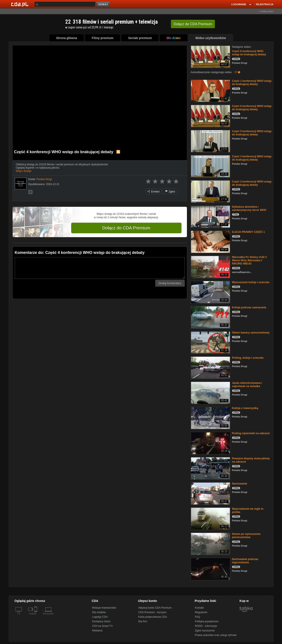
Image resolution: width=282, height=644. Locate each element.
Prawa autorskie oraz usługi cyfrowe (216, 635)
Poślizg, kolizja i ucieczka (248, 358)
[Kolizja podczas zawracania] (210, 317)
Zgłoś (170, 192)
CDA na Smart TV (102, 626)
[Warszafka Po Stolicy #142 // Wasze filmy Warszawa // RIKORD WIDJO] (210, 267)
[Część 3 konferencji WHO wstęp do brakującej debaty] (210, 166)
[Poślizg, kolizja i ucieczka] (210, 367)
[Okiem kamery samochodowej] (210, 342)
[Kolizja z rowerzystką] (210, 418)
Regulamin (201, 612)
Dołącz (193, 24)
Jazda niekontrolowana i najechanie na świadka (247, 385)
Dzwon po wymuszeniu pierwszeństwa (246, 536)
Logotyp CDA (100, 617)
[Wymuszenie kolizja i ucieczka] (210, 292)
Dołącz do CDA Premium (126, 228)
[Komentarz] (100, 268)
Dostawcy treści (101, 621)
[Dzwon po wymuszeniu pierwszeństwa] (210, 543)
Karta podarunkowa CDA (153, 617)
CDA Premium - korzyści (152, 612)
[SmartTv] (36, 616)
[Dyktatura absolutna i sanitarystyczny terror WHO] (210, 216)
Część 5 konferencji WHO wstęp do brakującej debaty (252, 133)
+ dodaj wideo (266, 11)
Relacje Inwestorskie (104, 608)
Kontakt (199, 608)
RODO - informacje (206, 626)
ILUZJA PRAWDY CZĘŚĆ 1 (248, 232)
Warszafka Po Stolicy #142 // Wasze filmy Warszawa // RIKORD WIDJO (249, 260)
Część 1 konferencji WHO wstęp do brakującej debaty (252, 83)
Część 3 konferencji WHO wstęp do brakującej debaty (252, 158)
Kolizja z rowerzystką (245, 408)
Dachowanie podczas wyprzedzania (245, 561)
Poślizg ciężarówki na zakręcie (251, 433)
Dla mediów (99, 612)
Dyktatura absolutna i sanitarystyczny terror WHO (249, 208)
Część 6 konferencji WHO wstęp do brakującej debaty (249, 53)
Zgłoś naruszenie (205, 631)
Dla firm (143, 621)
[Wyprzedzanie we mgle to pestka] (210, 518)
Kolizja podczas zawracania (249, 307)
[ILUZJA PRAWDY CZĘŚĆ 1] (210, 241)
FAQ (198, 617)
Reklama (97, 631)
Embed (153, 192)
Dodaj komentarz (170, 283)
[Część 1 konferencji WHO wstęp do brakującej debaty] (210, 90)
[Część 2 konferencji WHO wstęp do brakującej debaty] (210, 191)
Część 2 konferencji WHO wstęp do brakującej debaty (252, 183)
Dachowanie (240, 484)
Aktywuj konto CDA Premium (155, 608)
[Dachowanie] (210, 493)
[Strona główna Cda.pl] (20, 4)
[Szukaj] (65, 4)
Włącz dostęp (24, 171)
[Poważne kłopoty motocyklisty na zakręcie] (210, 468)
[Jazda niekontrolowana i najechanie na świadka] (210, 392)
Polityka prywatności (207, 621)
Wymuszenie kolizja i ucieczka (251, 282)
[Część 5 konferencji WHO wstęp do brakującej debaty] (210, 141)
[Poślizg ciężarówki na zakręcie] (210, 443)
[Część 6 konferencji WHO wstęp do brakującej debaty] (210, 56)
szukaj (103, 4)
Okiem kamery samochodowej (251, 333)
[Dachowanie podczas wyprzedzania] (210, 569)
